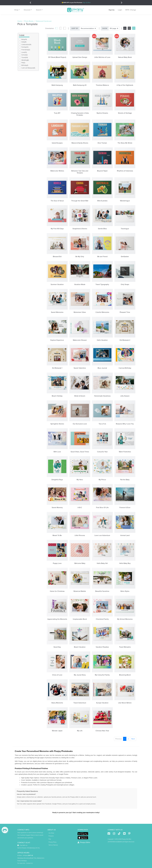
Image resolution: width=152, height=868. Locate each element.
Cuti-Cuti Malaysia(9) (28, 68)
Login (120, 10)
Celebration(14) (26, 45)
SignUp (112, 10)
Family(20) (25, 47)
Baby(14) (24, 39)
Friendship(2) (26, 50)
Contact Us (29, 863)
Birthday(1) (25, 65)
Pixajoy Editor (84, 842)
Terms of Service (53, 845)
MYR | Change (131, 10)
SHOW (105, 28)
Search (39, 10)
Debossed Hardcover (44, 21)
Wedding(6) (25, 60)
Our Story (51, 833)
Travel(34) (25, 57)
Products (51, 836)
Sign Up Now (87, 3)
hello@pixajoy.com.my (33, 848)
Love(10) (24, 52)
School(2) (24, 55)
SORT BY (75, 28)
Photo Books (29, 21)
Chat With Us (22, 845)
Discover (27, 10)
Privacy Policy (52, 842)
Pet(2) (23, 63)
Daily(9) (24, 42)
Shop (16, 10)
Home (20, 21)
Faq (50, 839)
